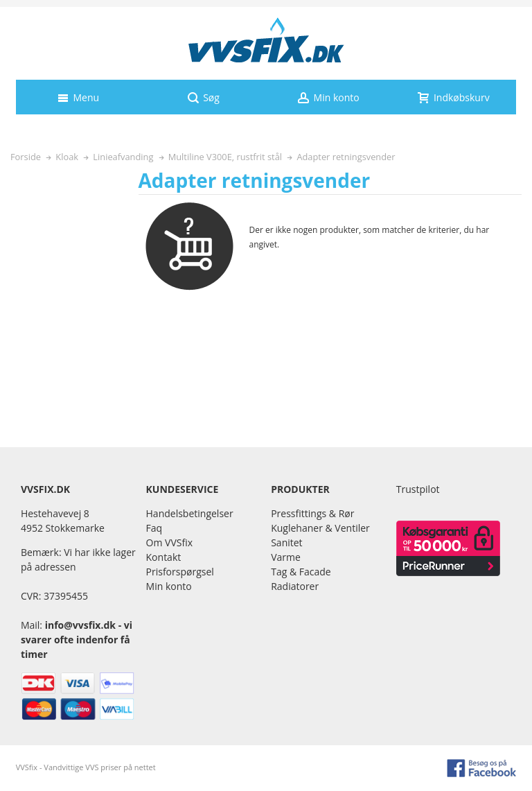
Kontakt (164, 557)
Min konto (169, 586)
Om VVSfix (169, 542)
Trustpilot (418, 489)
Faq (154, 528)
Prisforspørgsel (180, 572)
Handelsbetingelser (190, 513)
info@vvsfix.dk (80, 625)
